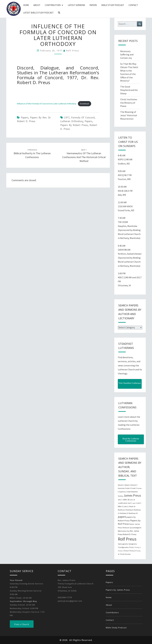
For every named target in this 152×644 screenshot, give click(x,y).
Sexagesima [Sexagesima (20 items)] (133, 544)
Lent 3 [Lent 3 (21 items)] (139, 503)
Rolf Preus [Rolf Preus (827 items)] (127, 539)
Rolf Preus (73, 51)
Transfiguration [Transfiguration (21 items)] (123, 547)
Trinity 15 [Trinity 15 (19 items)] (133, 551)
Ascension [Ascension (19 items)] (121, 488)
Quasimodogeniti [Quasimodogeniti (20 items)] (135, 528)
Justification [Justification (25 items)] (123, 503)
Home (26, 5)
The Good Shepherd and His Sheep (129, 90)
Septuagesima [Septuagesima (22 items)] (123, 544)
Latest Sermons (76, 5)
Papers (93, 5)
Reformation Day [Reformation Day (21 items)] (124, 531)
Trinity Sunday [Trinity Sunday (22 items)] (125, 554)
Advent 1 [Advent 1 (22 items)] (121, 485)
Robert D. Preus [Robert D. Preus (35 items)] (130, 534)
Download (84, 104)
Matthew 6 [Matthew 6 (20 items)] (130, 510)
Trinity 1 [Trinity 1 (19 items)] (132, 547)
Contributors (53, 5)
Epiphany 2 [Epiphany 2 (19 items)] (123, 492)
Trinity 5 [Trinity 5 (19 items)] (126, 551)
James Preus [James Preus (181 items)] (132, 495)
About (37, 5)
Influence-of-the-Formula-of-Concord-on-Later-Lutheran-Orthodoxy (47, 104)
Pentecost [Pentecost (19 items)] (126, 528)
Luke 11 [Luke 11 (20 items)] (126, 506)
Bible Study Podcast (113, 5)
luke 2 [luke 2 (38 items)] (120, 506)
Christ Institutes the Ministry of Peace (129, 103)
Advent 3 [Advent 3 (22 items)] (134, 485)
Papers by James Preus (118, 590)
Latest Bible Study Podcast (38, 13)
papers (88, 121)
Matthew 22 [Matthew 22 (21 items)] (124, 513)
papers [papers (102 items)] (122, 517)
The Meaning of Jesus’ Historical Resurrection (129, 115)
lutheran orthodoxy (72, 121)
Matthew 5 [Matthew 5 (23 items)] (122, 510)
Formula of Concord (83, 117)
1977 (67, 117)
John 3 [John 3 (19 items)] (120, 500)
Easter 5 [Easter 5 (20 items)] (134, 488)
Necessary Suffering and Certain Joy (127, 55)
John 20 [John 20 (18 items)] (132, 500)
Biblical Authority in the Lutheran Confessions (32, 154)
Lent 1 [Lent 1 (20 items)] (130, 503)
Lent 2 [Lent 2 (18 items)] (134, 503)
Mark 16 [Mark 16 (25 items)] (132, 506)
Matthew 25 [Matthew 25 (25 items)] (133, 513)
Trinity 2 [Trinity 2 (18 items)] (138, 547)
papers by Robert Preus (74, 125)
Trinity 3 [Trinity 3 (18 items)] (121, 551)
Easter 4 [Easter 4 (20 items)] (128, 488)
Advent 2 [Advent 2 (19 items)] (128, 485)
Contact (133, 5)
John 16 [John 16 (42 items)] (126, 500)
